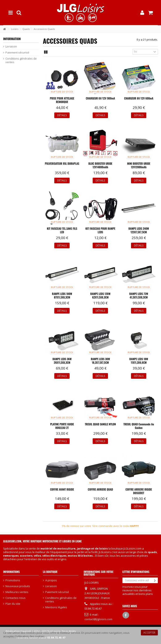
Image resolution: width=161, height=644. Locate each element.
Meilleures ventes (17, 592)
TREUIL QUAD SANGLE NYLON (100, 424)
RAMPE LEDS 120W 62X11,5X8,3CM (100, 295)
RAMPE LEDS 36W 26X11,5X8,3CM (62, 361)
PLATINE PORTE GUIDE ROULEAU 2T (62, 426)
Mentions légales (56, 607)
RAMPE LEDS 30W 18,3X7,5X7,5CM (100, 361)
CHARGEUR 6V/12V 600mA (139, 98)
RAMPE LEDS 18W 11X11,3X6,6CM (139, 361)
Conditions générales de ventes (21, 60)
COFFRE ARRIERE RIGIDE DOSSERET (139, 491)
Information (12, 39)
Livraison (11, 47)
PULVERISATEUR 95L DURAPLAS (62, 163)
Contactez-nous (16, 598)
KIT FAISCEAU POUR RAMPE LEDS (100, 230)
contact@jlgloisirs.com (98, 619)
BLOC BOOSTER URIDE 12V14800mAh (100, 165)
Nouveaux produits (18, 586)
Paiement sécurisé (17, 53)
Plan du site (13, 604)
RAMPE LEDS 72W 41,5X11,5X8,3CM (139, 295)
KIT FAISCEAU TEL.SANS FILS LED (62, 230)
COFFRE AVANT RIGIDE (62, 489)
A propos (51, 580)
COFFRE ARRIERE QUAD (100, 489)
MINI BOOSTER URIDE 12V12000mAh (139, 165)
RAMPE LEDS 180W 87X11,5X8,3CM (62, 295)
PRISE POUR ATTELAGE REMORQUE (62, 100)
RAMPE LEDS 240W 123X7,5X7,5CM (139, 230)
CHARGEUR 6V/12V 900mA (100, 98)
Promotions (13, 580)
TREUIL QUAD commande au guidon (139, 426)
